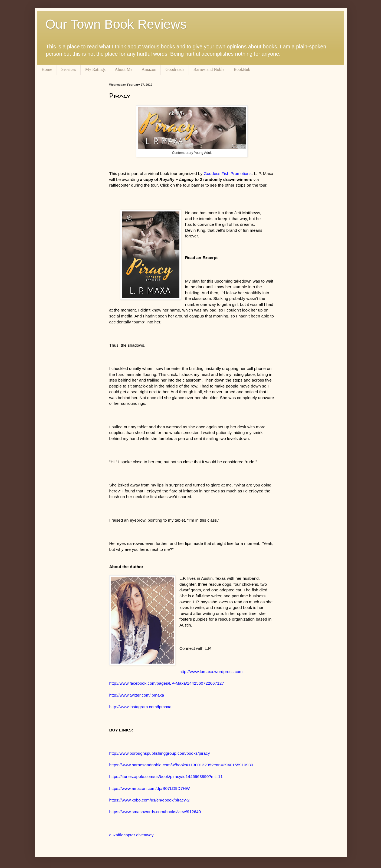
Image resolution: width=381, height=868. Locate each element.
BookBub (242, 69)
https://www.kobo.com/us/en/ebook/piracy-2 (150, 800)
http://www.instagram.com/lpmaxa (140, 707)
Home (47, 69)
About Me (124, 69)
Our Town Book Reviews (116, 24)
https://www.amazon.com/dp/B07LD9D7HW (150, 788)
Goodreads (175, 69)
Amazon (149, 69)
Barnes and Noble (209, 69)
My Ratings (95, 69)
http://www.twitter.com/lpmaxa (137, 695)
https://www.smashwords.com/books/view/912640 (155, 812)
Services (69, 69)
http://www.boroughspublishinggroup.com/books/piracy (160, 753)
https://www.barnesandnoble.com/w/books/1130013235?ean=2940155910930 (181, 765)
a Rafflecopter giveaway (132, 835)
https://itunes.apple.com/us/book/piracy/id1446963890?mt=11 (166, 776)
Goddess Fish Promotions (228, 173)
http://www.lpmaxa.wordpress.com (211, 672)
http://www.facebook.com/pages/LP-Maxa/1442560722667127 (167, 683)
